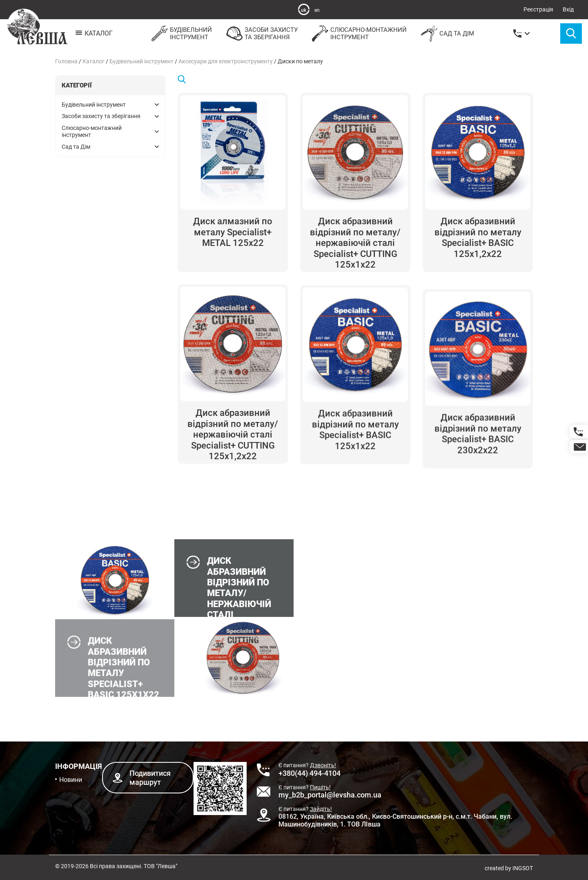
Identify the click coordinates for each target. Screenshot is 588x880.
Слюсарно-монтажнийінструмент (358, 34)
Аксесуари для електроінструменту (226, 61)
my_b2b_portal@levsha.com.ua (330, 795)
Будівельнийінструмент (181, 34)
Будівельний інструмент (141, 61)
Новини (71, 780)
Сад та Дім (447, 34)
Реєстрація (538, 9)
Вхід (568, 9)
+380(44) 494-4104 (310, 773)
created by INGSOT (509, 868)
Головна (66, 61)
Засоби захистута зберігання (261, 34)
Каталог (94, 61)
